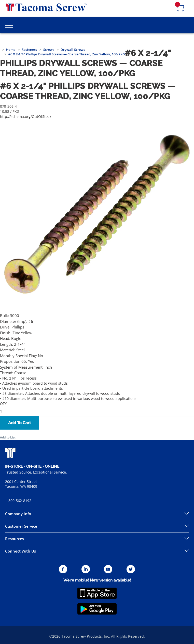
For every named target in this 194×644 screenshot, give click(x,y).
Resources (15, 539)
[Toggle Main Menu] (9, 25)
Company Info (18, 514)
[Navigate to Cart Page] (181, 8)
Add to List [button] (8, 437)
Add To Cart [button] (19, 423)
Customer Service (21, 526)
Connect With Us (20, 551)
